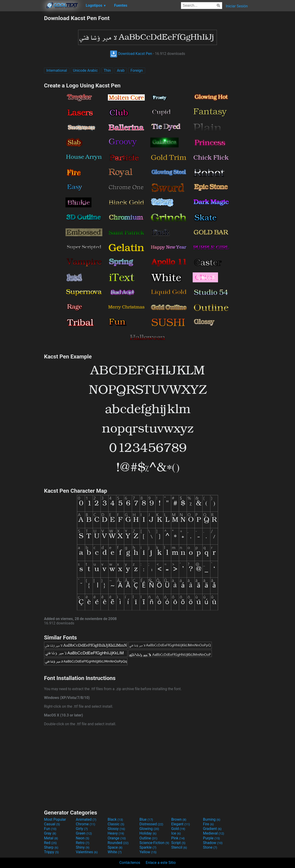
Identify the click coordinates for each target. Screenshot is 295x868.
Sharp (51, 847)
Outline (148, 838)
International (57, 70)
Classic (116, 824)
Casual (52, 824)
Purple (211, 838)
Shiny (83, 847)
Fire (208, 824)
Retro (83, 843)
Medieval (214, 833)
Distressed (151, 824)
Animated (86, 819)
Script (178, 843)
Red (50, 843)
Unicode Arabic (86, 70)
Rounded (118, 843)
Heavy (116, 833)
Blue (146, 819)
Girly (82, 829)
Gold (178, 829)
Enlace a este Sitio (161, 863)
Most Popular (55, 819)
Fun (50, 829)
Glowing (149, 829)
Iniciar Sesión (237, 6)
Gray (50, 833)
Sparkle (148, 847)
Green (84, 833)
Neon (83, 838)
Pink (178, 838)
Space (115, 847)
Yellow (148, 852)
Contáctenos (130, 863)
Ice (176, 833)
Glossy (116, 829)
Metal (51, 838)
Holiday (148, 833)
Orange (117, 838)
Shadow (213, 843)
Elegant (181, 824)
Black (115, 819)
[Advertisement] (22, 84)
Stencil (179, 847)
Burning (212, 819)
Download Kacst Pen (131, 54)
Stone (210, 847)
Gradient (212, 829)
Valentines (87, 852)
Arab (121, 70)
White (115, 852)
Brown (179, 819)
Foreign (137, 70)
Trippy (51, 852)
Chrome (86, 824)
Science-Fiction (154, 843)
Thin (107, 70)
